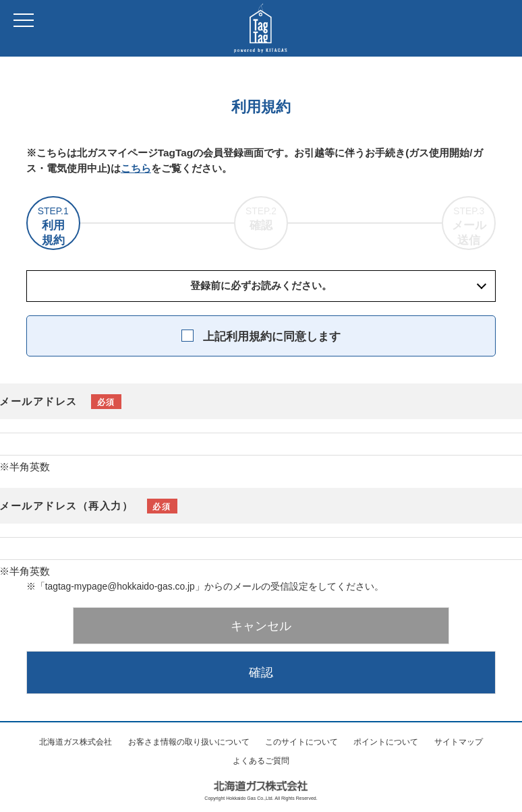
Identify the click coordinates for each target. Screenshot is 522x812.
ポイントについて (386, 742)
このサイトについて (301, 742)
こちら (136, 168)
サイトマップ (459, 742)
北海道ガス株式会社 (76, 742)
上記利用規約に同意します (272, 336)
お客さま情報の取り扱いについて (189, 742)
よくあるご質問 (261, 761)
